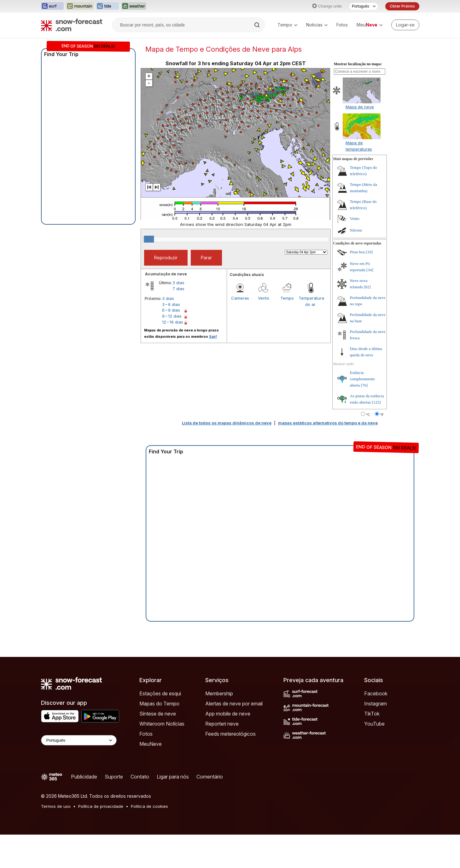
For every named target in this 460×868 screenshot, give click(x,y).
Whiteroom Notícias (162, 757)
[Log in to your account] (405, 25)
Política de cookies (149, 840)
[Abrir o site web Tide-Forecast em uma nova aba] (108, 6)
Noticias (317, 25)
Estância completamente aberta (362, 412)
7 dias (178, 322)
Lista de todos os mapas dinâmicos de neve (227, 456)
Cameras (240, 331)
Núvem (356, 264)
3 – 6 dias (171, 338)
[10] (369, 285)
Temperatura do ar (310, 335)
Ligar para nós (173, 810)
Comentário (210, 810)
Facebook (376, 727)
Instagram (376, 737)
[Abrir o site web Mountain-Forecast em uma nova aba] (80, 6)
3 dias (178, 316)
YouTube (374, 757)
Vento (264, 331)
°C (368, 448)
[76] (364, 419)
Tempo (287, 25)
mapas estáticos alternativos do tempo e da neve (328, 456)
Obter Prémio (402, 6)
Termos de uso (56, 840)
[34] (370, 303)
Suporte (114, 810)
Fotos (342, 25)
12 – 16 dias (173, 355)
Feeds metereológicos (230, 767)
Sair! (213, 370)
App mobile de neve (228, 747)
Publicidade (84, 810)
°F (382, 448)
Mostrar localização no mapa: (358, 97)
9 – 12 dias (172, 349)
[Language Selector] (79, 774)
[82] (367, 320)
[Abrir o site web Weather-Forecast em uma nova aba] (134, 6)
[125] (376, 436)
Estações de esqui (160, 727)
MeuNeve (151, 777)
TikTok (372, 747)
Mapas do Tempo (159, 737)
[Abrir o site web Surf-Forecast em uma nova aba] (52, 6)
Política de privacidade (101, 840)
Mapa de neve (360, 140)
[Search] (258, 25)
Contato (140, 810)
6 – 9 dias (171, 343)
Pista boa (357, 285)
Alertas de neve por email (234, 737)
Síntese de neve (158, 747)
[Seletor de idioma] (364, 6)
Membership (219, 727)
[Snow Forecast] (72, 25)
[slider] (149, 273)
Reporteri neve (222, 757)
